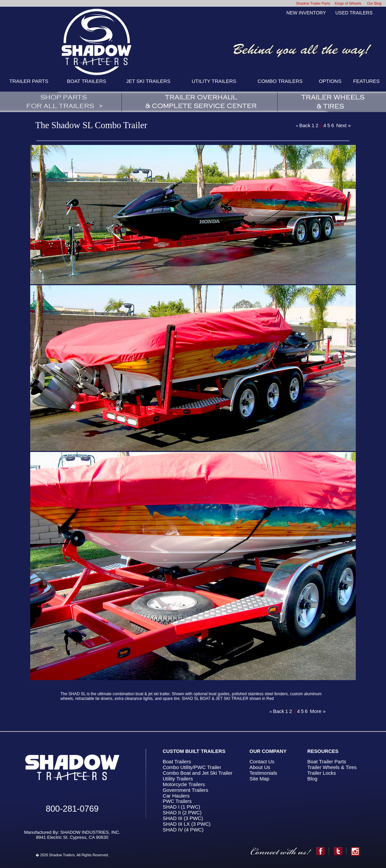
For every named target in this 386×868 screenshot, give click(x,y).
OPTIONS (330, 81)
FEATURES (366, 81)
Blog (312, 779)
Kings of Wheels (348, 3)
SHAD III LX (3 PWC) (187, 824)
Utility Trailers (178, 779)
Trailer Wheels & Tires (332, 767)
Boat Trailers (177, 761)
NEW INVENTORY (306, 13)
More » (318, 711)
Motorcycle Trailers (184, 784)
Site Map (259, 779)
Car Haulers (176, 796)
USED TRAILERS (354, 13)
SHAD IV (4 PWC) (183, 830)
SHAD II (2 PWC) (182, 812)
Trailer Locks (321, 773)
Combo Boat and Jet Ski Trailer (198, 773)
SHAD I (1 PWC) (182, 807)
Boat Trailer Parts (327, 761)
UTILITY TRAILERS (214, 81)
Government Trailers (186, 790)
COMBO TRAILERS (280, 81)
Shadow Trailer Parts (313, 3)
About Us (260, 767)
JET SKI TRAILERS (148, 81)
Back (305, 125)
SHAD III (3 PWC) (183, 818)
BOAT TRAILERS (87, 81)
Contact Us (262, 761)
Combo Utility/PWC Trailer (192, 767)
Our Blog (374, 3)
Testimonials (263, 773)
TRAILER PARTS (29, 81)
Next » (344, 125)
